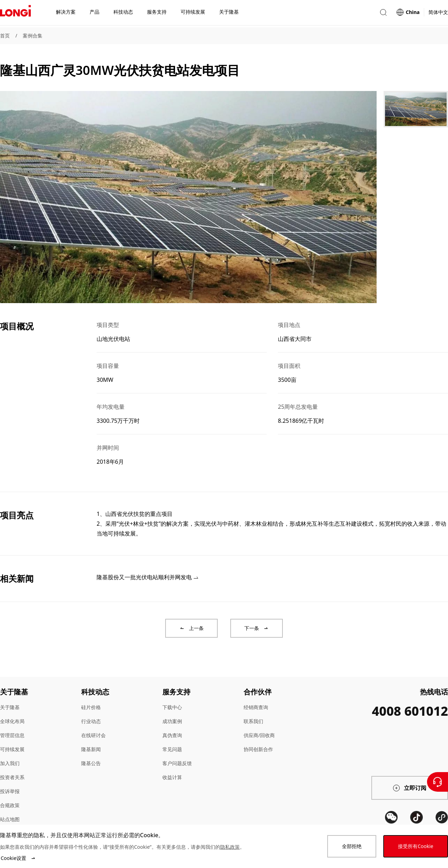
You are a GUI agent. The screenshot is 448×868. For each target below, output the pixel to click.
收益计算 (172, 777)
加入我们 (10, 763)
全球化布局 (12, 721)
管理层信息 (12, 735)
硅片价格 (91, 707)
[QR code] (391, 817)
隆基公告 (91, 763)
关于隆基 (10, 707)
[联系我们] (437, 782)
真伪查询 (172, 735)
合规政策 (10, 805)
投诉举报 (10, 791)
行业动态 (91, 721)
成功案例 (172, 721)
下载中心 (172, 707)
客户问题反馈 (177, 763)
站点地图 (10, 819)
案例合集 (33, 36)
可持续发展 (12, 749)
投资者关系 (12, 777)
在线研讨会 (93, 735)
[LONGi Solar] (15, 14)
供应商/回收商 (259, 735)
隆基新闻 (91, 749)
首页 (5, 36)
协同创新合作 (258, 749)
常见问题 (172, 749)
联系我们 (253, 721)
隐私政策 (230, 847)
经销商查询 (256, 707)
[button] (383, 13)
